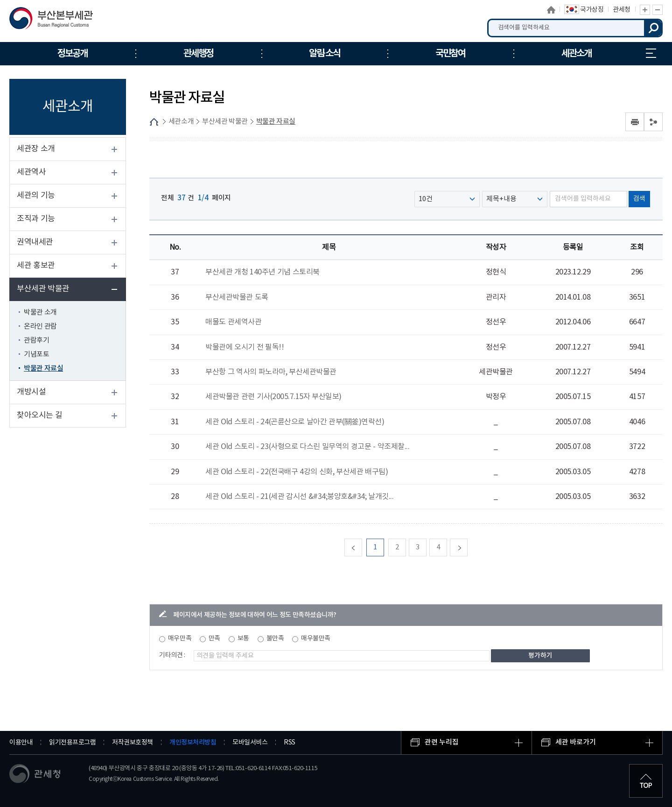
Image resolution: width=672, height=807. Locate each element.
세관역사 (31, 172)
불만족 (275, 639)
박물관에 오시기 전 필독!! (245, 347)
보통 (243, 639)
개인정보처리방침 (193, 742)
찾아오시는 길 (39, 415)
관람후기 (36, 340)
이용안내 (21, 743)
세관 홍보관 (36, 266)
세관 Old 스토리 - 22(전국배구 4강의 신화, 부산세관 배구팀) (297, 472)
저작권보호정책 (133, 743)
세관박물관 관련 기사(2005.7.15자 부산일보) (273, 397)
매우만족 (180, 639)
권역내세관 (35, 242)
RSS (290, 743)
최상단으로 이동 (646, 781)
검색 (653, 28)
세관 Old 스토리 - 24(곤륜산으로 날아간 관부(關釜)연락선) (295, 422)
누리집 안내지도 (651, 53)
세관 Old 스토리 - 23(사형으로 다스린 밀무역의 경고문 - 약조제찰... (307, 447)
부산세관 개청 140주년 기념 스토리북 (262, 272)
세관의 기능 (36, 196)
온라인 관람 (40, 326)
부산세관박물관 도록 (237, 297)
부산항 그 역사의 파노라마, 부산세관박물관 (271, 372)
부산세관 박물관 (43, 289)
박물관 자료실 (43, 368)
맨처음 (362, 547)
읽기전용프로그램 (72, 743)
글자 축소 (658, 10)
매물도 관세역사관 (233, 322)
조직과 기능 (36, 219)
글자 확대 (645, 10)
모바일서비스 (250, 743)
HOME (154, 122)
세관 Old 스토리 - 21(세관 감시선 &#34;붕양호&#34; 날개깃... (299, 497)
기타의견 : (172, 655)
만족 (214, 639)
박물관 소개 (40, 312)
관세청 (622, 10)
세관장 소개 (36, 149)
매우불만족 (316, 639)
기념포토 (36, 354)
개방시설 (31, 392)
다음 (467, 547)
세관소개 (181, 122)
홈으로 (551, 10)
